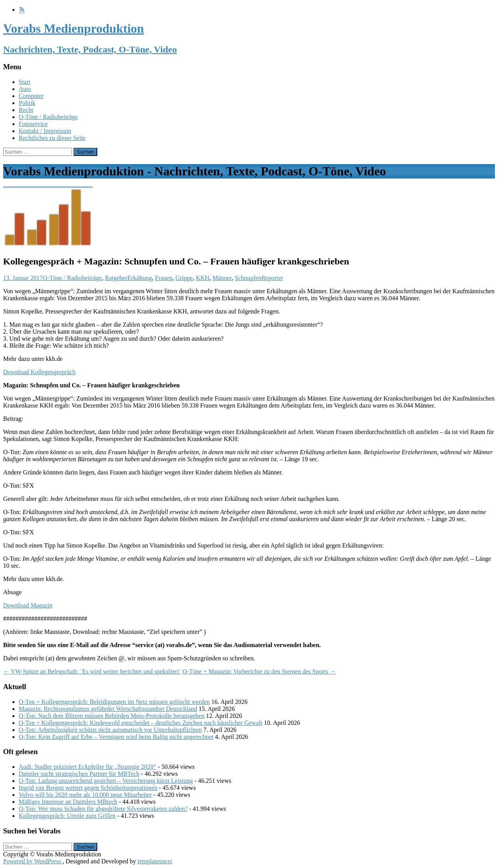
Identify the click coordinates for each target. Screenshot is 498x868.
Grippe (184, 278)
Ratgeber (116, 278)
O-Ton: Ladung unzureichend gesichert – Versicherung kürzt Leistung (106, 781)
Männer (222, 278)
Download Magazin (28, 605)
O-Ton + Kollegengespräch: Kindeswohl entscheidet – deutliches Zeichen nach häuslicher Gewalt (140, 723)
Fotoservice (33, 124)
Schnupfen (248, 278)
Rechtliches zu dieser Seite (52, 138)
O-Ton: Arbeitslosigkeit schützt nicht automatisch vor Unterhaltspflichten (110, 730)
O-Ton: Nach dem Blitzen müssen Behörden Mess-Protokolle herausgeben (111, 716)
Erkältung (139, 278)
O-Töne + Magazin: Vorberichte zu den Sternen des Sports (259, 671)
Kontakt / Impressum (45, 131)
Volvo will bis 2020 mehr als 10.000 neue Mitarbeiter (85, 795)
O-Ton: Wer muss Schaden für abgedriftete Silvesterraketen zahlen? (103, 809)
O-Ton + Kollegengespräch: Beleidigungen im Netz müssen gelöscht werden (114, 702)
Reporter (272, 278)
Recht (26, 110)
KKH (203, 278)
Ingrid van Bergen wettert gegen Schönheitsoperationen (88, 788)
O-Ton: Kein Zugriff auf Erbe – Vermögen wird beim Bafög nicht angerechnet (116, 737)
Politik (27, 103)
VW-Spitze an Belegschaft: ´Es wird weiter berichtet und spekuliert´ (92, 671)
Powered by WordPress (33, 861)
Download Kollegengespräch (39, 372)
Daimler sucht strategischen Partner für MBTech (79, 774)
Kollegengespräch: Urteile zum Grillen (67, 816)
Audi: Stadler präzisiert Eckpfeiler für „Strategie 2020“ (88, 767)
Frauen (164, 278)
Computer (31, 96)
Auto (25, 89)
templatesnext (155, 861)
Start (25, 82)
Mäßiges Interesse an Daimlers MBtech (68, 802)
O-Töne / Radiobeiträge (48, 117)
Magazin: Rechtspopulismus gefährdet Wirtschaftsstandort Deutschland (108, 709)
